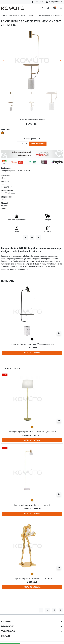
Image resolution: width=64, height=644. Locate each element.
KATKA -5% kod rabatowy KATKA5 (32, 120)
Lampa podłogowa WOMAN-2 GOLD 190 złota (32, 579)
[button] (42, 8)
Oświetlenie (13, 16)
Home (3, 16)
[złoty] (32, 427)
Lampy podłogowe (27, 16)
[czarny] (32, 339)
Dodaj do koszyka (38, 144)
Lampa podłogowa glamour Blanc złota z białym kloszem (32, 432)
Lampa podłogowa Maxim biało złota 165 (32, 505)
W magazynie (29, 139)
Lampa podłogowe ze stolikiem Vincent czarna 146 (32, 344)
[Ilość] (23, 144)
